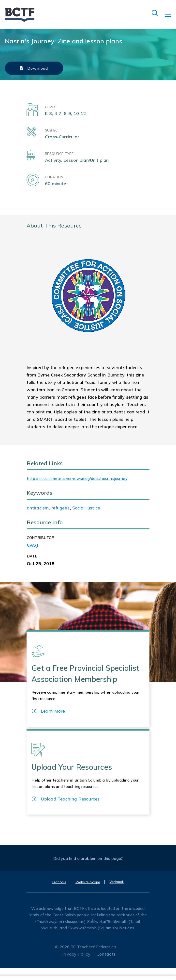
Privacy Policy (76, 954)
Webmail (117, 882)
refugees (60, 508)
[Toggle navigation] (170, 18)
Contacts (106, 954)
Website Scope (88, 882)
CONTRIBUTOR (41, 538)
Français (59, 882)
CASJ (33, 545)
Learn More (48, 711)
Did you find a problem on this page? (88, 858)
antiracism (38, 508)
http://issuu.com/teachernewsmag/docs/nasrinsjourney (77, 478)
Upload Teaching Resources (66, 799)
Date (32, 556)
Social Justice (86, 508)
